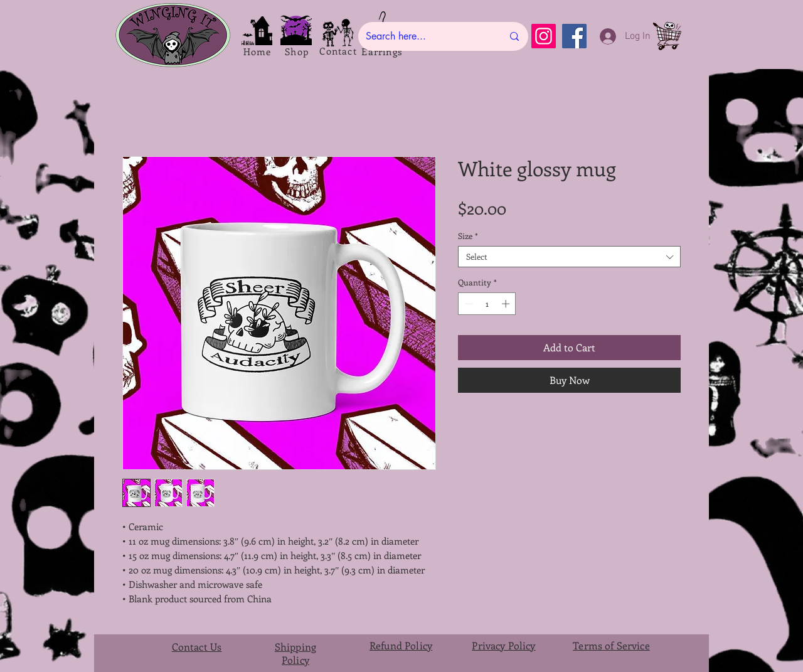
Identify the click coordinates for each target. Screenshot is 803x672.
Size (468, 236)
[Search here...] (425, 36)
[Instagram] (544, 36)
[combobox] (569, 257)
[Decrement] (467, 304)
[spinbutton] (487, 304)
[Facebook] (574, 36)
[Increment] (507, 304)
